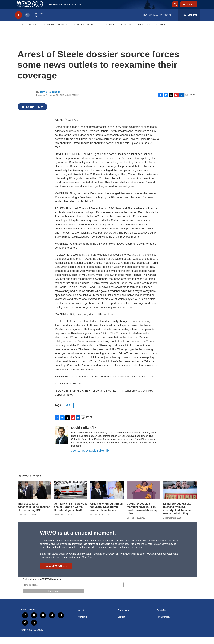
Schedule (83, 624)
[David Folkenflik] (62, 442)
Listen (19, 31)
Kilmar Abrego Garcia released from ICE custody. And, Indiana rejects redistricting (177, 515)
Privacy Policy (163, 624)
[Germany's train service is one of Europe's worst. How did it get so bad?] (71, 497)
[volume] (27, 22)
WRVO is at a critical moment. (78, 540)
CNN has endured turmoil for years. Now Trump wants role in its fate (107, 514)
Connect (162, 31)
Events (109, 31)
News (33, 31)
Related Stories (30, 483)
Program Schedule (55, 31)
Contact (121, 624)
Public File (162, 617)
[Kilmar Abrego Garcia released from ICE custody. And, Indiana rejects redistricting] (180, 497)
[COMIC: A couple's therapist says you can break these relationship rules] (143, 497)
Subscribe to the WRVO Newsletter (43, 586)
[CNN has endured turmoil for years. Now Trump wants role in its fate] (107, 497)
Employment (123, 617)
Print (193, 101)
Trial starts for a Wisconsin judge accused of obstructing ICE (34, 514)
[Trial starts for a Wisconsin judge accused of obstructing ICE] (34, 497)
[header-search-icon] (177, 8)
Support (126, 31)
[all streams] (189, 22)
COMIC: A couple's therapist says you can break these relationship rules (142, 515)
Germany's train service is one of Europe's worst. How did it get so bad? (71, 514)
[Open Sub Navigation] (25, 31)
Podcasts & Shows (86, 31)
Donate (192, 8)
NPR (68, 412)
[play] (18, 22)
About (81, 617)
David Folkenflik (50, 99)
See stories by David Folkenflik (90, 457)
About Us (144, 31)
